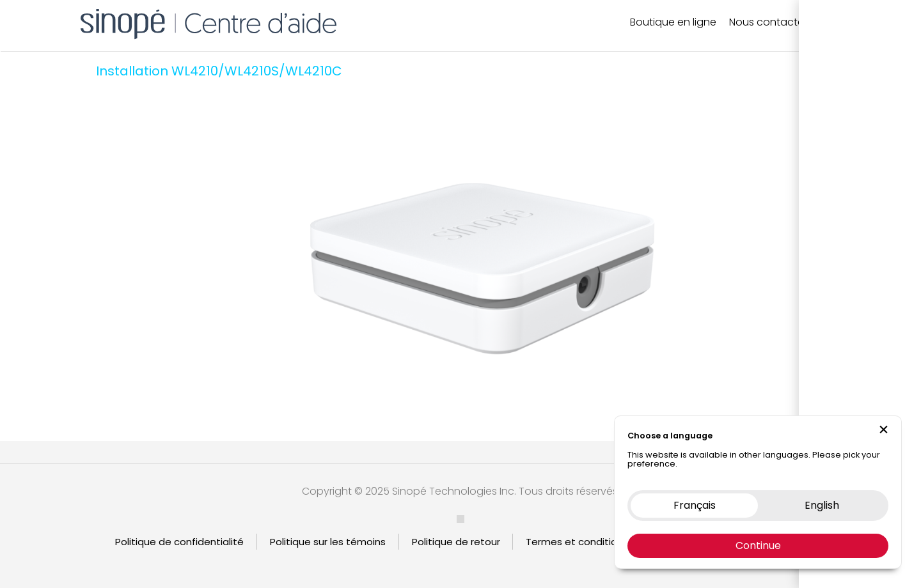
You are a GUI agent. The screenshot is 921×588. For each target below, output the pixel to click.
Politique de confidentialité (179, 542)
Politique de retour (456, 542)
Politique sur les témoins (328, 542)
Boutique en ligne (673, 22)
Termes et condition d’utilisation (603, 542)
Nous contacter (768, 22)
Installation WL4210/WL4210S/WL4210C (219, 71)
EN (849, 22)
